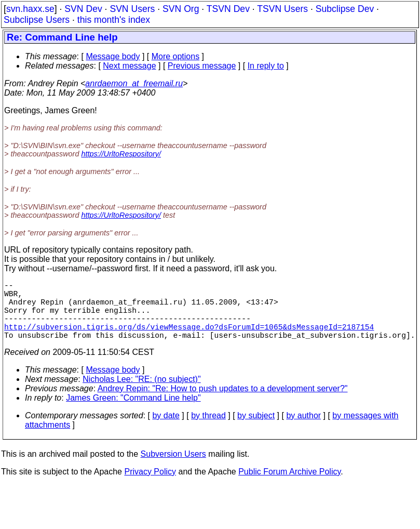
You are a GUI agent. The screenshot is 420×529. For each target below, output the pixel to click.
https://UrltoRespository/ (121, 154)
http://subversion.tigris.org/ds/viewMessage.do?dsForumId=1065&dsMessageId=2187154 (189, 339)
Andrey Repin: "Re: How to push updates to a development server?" (223, 403)
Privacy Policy (150, 486)
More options (176, 56)
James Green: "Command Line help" (133, 412)
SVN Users (132, 9)
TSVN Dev (228, 9)
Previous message (202, 66)
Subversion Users (173, 468)
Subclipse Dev (345, 9)
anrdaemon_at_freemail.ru (134, 83)
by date (166, 430)
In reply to (266, 66)
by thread (208, 430)
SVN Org (181, 9)
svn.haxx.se (30, 9)
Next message (129, 66)
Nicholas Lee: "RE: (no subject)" (141, 394)
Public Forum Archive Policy (289, 486)
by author (303, 430)
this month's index (114, 20)
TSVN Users (282, 9)
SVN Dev (83, 9)
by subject (256, 430)
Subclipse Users (37, 20)
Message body (113, 56)
